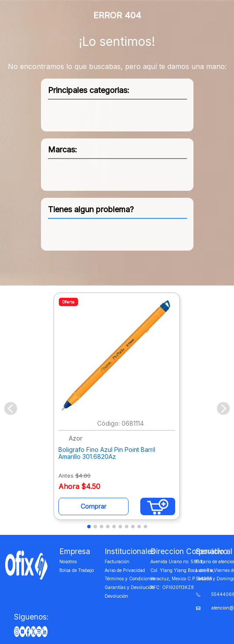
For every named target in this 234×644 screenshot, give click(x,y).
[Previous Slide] (11, 408)
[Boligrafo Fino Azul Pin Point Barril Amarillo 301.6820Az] (117, 408)
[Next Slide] (223, 408)
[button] (89, 527)
